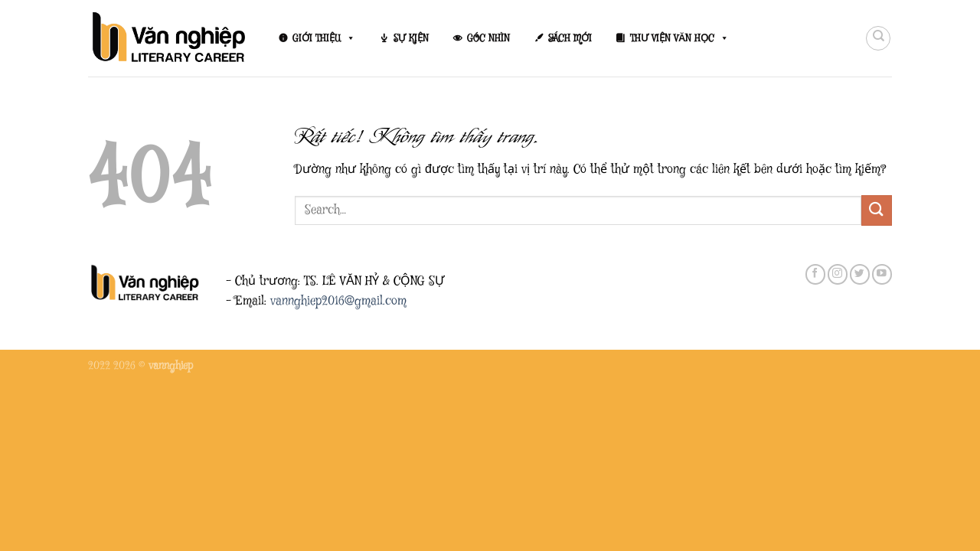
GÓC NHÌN (488, 38)
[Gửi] (877, 210)
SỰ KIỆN (411, 38)
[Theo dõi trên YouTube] (882, 274)
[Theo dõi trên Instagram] (838, 274)
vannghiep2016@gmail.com (338, 301)
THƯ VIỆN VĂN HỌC (679, 38)
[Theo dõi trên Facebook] (815, 274)
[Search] (878, 38)
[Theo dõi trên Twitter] (860, 274)
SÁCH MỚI (570, 38)
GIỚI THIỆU (324, 38)
